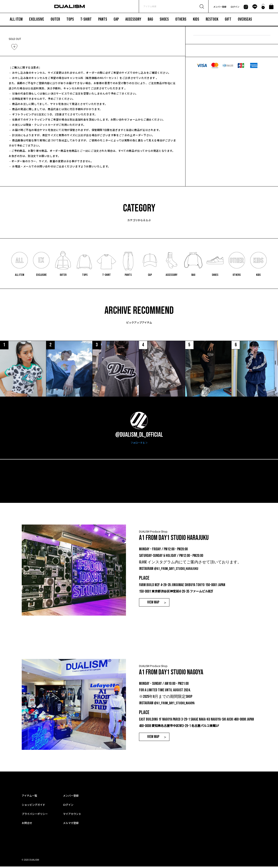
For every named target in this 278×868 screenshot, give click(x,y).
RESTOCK (212, 19)
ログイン (235, 7)
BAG (150, 19)
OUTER (55, 19)
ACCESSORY (133, 19)
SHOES (164, 19)
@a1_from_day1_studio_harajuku (177, 570)
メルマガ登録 (71, 824)
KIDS (196, 19)
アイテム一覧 (29, 797)
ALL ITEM (16, 19)
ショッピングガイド (33, 806)
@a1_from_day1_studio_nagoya (175, 705)
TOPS (70, 19)
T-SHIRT (86, 19)
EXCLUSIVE (37, 19)
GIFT (228, 19)
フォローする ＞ (139, 444)
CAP (116, 19)
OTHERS (181, 19)
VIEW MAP (153, 604)
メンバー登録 (220, 7)
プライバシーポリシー (35, 815)
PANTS (103, 19)
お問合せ (27, 824)
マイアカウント (72, 815)
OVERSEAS (245, 19)
